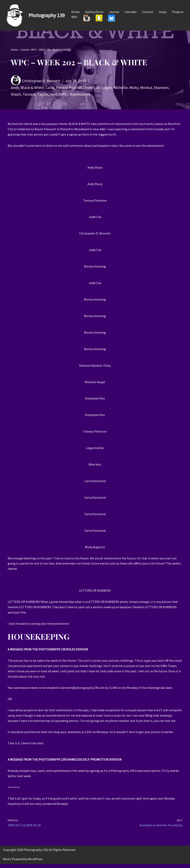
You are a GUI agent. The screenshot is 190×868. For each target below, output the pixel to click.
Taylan (43, 94)
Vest (54, 94)
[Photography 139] (34, 15)
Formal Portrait (69, 87)
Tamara (29, 94)
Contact (148, 12)
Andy (15, 87)
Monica (146, 87)
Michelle (121, 87)
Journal (114, 12)
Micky (134, 87)
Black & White (32, 87)
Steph (16, 94)
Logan (107, 87)
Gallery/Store (94, 12)
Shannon (161, 87)
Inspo (163, 12)
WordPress (35, 863)
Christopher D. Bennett (41, 81)
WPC (75, 17)
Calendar (131, 12)
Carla (50, 87)
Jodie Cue (92, 87)
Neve (6, 863)
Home (75, 12)
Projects (178, 12)
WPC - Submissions (75, 94)
